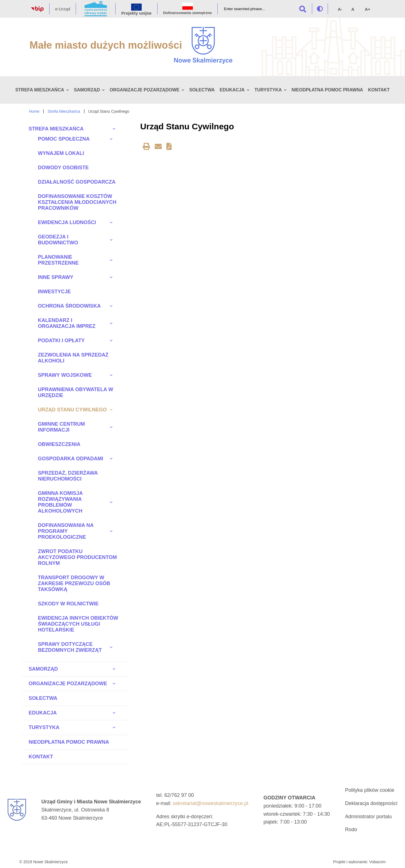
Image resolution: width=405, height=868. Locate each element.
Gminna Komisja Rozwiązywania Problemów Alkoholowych (60, 502)
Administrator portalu (368, 817)
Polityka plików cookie (370, 790)
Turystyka (268, 90)
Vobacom (377, 862)
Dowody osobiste (63, 168)
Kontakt (379, 90)
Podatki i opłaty (61, 341)
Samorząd (87, 90)
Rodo (351, 829)
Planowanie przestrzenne (58, 260)
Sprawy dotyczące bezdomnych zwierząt (70, 647)
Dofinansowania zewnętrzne (187, 13)
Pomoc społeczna (64, 139)
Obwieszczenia (59, 444)
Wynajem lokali (61, 153)
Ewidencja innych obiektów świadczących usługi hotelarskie (78, 624)
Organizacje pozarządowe (145, 90)
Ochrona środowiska (69, 306)
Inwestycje (54, 292)
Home (34, 111)
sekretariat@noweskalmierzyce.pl (210, 803)
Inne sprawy (56, 277)
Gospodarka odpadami (71, 459)
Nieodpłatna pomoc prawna (327, 90)
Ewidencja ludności (67, 222)
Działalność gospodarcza (77, 182)
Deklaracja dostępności (371, 803)
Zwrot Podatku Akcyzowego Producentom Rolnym (77, 557)
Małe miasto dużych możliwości (106, 45)
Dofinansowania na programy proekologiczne (66, 531)
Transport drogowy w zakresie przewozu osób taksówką (74, 583)
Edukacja (232, 90)
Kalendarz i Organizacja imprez (67, 323)
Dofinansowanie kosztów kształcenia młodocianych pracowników (77, 202)
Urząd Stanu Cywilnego (72, 410)
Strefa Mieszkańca (40, 90)
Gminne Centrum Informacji (61, 427)
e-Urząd (63, 9)
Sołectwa (202, 90)
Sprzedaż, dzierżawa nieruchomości (68, 476)
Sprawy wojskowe (65, 375)
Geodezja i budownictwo (58, 240)
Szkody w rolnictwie (68, 604)
